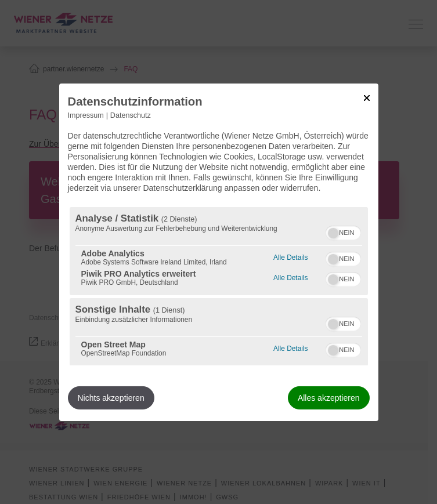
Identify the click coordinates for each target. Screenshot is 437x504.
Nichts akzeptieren (111, 398)
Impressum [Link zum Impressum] (86, 115)
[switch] (343, 231)
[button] (333, 233)
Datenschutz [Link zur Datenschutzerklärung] (131, 115)
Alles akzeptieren (329, 398)
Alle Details (290, 256)
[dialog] (219, 252)
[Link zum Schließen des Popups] (367, 97)
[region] (219, 286)
